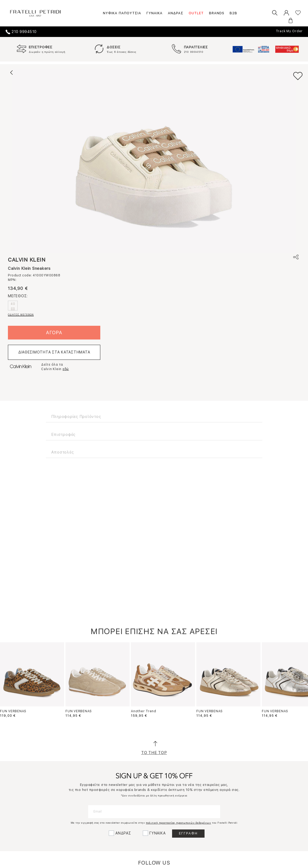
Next (298, 676)
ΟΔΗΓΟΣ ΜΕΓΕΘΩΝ (21, 315)
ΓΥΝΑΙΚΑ (155, 13)
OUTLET (196, 13)
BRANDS (217, 13)
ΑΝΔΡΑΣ (176, 13)
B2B (233, 13)
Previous (10, 676)
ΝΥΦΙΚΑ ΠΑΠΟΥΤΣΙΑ (122, 13)
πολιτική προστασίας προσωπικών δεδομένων (179, 823)
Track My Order (289, 31)
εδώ (66, 369)
